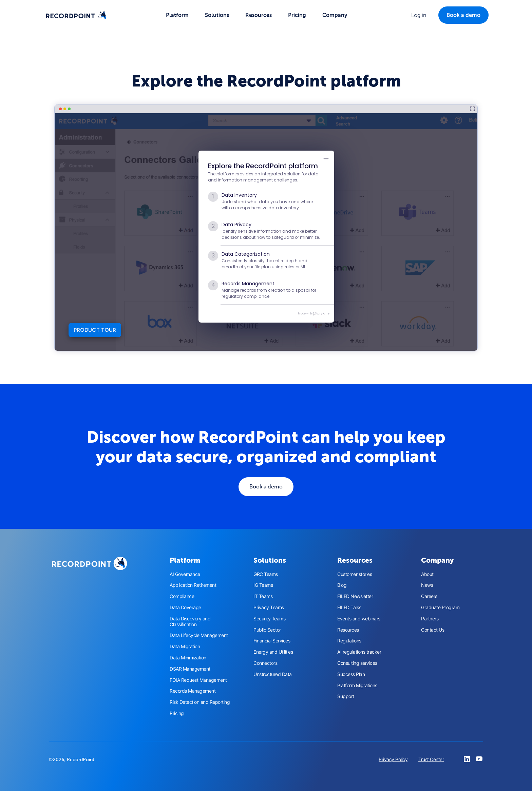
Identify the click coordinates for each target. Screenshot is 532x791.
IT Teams (263, 596)
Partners (430, 619)
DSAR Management (190, 669)
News (427, 585)
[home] (76, 15)
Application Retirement (193, 585)
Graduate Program (440, 607)
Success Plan (351, 674)
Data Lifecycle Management (199, 635)
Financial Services (272, 641)
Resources (348, 630)
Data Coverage (185, 607)
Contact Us (433, 630)
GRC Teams (266, 574)
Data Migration (185, 647)
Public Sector (267, 630)
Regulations (349, 641)
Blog (342, 585)
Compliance (182, 596)
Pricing (297, 15)
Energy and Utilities (273, 652)
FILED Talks (349, 607)
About (427, 574)
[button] (177, 15)
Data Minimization (188, 658)
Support (346, 696)
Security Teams (269, 619)
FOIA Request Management (198, 680)
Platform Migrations (357, 686)
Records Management (193, 691)
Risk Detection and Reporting (200, 702)
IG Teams (263, 585)
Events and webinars (359, 619)
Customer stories (355, 574)
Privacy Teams (269, 607)
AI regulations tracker (359, 652)
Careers (429, 596)
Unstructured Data (273, 674)
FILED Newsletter (355, 596)
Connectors (265, 663)
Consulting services (357, 663)
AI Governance (185, 574)
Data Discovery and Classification (190, 622)
